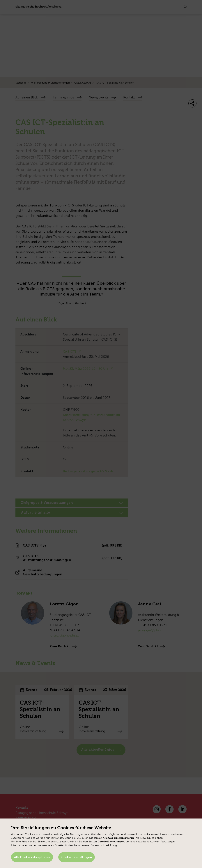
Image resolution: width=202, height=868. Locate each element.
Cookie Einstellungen (78, 858)
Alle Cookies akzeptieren (32, 858)
